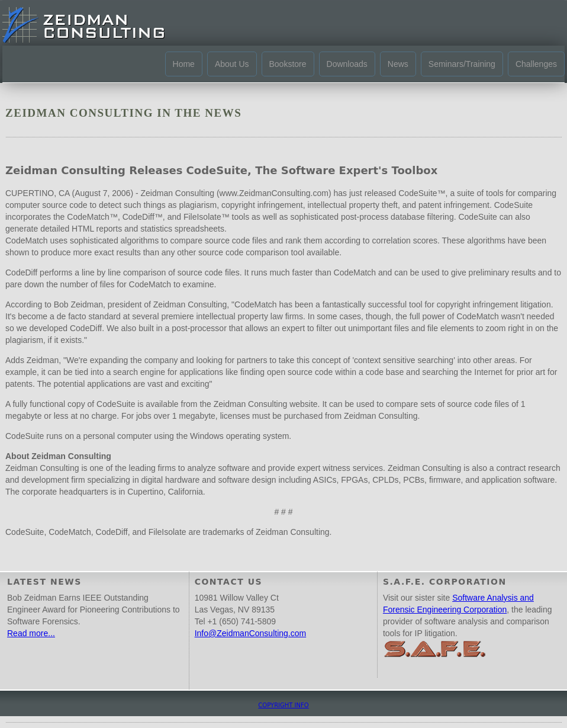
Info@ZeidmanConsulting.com (251, 633)
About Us (232, 64)
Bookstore (288, 64)
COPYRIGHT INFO (283, 705)
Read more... (31, 633)
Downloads (347, 64)
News (398, 64)
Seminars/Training (462, 64)
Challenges (536, 64)
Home (184, 64)
